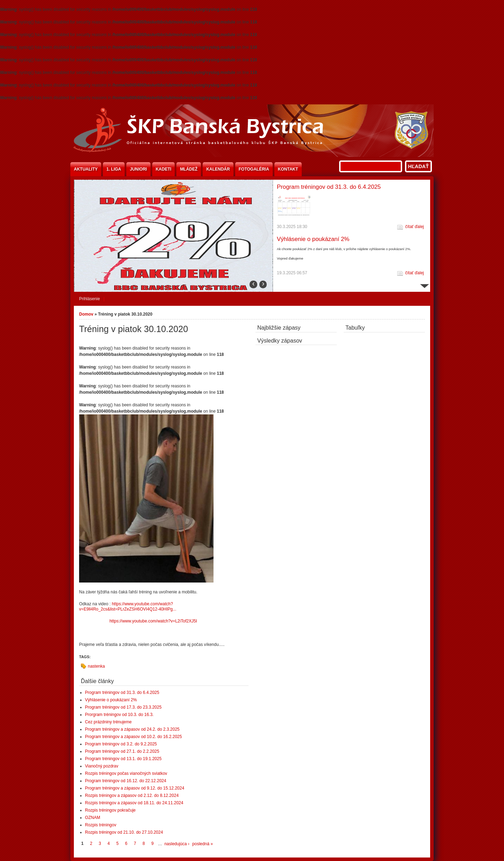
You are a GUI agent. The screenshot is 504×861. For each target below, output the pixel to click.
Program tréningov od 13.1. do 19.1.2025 (123, 759)
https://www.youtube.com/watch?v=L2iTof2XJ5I (154, 621)
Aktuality (86, 169)
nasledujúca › (177, 844)
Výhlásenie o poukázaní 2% (313, 239)
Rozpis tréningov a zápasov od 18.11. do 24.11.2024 (134, 803)
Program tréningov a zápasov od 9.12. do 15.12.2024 (135, 788)
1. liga (114, 169)
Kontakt (288, 169)
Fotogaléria (254, 169)
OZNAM (93, 818)
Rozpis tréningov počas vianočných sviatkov (126, 773)
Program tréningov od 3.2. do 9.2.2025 (121, 744)
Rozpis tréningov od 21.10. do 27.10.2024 (124, 832)
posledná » (202, 844)
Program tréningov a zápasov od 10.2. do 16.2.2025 (134, 737)
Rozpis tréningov (101, 825)
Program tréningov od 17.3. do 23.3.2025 (123, 707)
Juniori (138, 169)
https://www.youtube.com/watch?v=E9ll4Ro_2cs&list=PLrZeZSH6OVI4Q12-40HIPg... (128, 607)
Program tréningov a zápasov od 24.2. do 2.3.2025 (132, 729)
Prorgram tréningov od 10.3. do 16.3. (119, 715)
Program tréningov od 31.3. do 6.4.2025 (329, 187)
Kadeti (164, 169)
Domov (86, 314)
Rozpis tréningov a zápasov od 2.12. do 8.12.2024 (132, 795)
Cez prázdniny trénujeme (108, 722)
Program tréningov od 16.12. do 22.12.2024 (126, 781)
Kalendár (218, 169)
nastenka (96, 666)
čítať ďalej (415, 227)
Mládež (189, 169)
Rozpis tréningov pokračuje (110, 810)
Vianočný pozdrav (102, 766)
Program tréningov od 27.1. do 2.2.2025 (122, 751)
